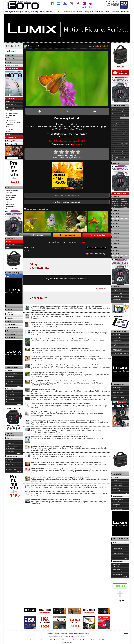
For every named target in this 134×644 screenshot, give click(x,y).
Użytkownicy (11, 59)
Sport (122, 138)
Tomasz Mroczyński (117, 509)
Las (113, 150)
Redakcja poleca (117, 296)
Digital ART (114, 126)
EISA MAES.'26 (124, 207)
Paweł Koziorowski (117, 387)
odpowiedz (89, 254)
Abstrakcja (114, 110)
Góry (113, 134)
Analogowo (20, 12)
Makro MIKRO (115, 158)
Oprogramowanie (11, 120)
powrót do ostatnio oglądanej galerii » (67, 202)
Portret (122, 124)
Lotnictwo (114, 152)
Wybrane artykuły (11, 108)
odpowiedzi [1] (101, 254)
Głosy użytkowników (67, 235)
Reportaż (123, 134)
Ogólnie (9, 371)
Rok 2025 (116, 210)
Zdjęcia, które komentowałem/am (121, 353)
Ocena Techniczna (117, 548)
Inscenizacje (114, 138)
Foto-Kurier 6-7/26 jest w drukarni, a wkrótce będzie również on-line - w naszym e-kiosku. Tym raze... (69, 341)
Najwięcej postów (13, 367)
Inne (8, 118)
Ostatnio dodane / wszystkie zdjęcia (117, 341)
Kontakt (87, 633)
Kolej (113, 142)
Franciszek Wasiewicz (118, 390)
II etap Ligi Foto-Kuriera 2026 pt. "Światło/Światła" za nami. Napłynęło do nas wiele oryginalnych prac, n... (71, 464)
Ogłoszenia (71, 633)
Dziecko (113, 128)
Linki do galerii (12, 306)
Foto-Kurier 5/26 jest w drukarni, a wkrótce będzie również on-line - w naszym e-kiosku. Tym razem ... (69, 438)
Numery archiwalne (12, 105)
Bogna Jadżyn (10, 451)
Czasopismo (66, 12)
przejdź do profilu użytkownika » (67, 195)
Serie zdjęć (117, 163)
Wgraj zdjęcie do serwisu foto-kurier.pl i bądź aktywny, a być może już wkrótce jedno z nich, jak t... (68, 399)
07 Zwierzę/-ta (124, 201)
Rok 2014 (116, 247)
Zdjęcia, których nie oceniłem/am (121, 345)
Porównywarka (88, 12)
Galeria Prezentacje (13, 273)
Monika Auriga (10, 392)
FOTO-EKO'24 (115, 130)
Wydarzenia (10, 129)
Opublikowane (10, 204)
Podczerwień (124, 122)
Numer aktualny (11, 102)
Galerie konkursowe (120, 193)
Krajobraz (114, 146)
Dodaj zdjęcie (116, 335)
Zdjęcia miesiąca (117, 299)
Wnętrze (123, 148)
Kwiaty (113, 148)
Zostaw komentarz (97, 235)
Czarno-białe (114, 124)
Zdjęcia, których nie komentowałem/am (118, 350)
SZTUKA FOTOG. (125, 144)
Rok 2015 (116, 244)
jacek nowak (10, 441)
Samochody (123, 136)
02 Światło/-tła (115, 201)
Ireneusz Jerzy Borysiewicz (119, 397)
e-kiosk (73, 12)
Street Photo (123, 140)
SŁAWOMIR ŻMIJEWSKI (12, 467)
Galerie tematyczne (119, 105)
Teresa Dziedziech (11, 379)
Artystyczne (114, 118)
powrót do (99, 46)
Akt (112, 114)
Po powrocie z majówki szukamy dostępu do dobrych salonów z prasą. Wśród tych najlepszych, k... (68, 487)
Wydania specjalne (12, 245)
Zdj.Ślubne (123, 154)
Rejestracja (11, 56)
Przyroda (123, 128)
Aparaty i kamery (11, 195)
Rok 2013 (116, 250)
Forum (9, 62)
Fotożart (114, 132)
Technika (123, 146)
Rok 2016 (116, 240)
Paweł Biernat (116, 491)
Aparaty (27, 12)
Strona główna (10, 12)
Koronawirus (114, 144)
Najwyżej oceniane (118, 290)
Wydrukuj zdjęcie (12, 69)
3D (112, 108)
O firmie (9, 309)
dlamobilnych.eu (12, 65)
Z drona (122, 150)
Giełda (9, 321)
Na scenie (123, 114)
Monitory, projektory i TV (48, 12)
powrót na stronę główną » (102, 288)
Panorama (123, 120)
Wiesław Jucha (10, 444)
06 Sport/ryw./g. (124, 199)
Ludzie (113, 154)
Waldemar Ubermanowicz (70, 134)
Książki (8, 248)
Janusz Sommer (10, 376)
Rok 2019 (116, 230)
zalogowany (77, 144)
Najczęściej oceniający (120, 538)
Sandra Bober (10, 402)
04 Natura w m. (115, 205)
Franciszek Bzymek (11, 469)
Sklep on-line (11, 334)
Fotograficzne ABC (12, 115)
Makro (113, 156)
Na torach (123, 116)
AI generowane (115, 112)
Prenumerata (99, 12)
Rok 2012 (116, 254)
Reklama (107, 12)
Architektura (114, 116)
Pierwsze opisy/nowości (13, 122)
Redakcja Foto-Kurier (12, 374)
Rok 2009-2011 (118, 257)
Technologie (10, 125)
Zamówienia (125, 12)
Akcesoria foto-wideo (12, 190)
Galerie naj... (117, 287)
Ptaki (122, 130)
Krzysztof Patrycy (11, 381)
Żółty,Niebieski (124, 158)
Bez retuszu (114, 122)
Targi (8, 209)
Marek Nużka (10, 464)
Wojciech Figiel (10, 394)
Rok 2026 (116, 197)
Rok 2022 (116, 220)
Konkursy (9, 200)
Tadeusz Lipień (10, 397)
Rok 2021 (116, 224)
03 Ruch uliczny (115, 203)
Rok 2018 (116, 234)
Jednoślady (114, 140)
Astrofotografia (115, 120)
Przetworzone (124, 126)
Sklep (9, 331)
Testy (59, 12)
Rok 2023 (116, 217)
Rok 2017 (116, 237)
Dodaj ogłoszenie (13, 328)
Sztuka (122, 142)
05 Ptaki (114, 207)
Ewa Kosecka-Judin (117, 483)
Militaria (122, 110)
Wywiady (9, 132)
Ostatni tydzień (12, 389)
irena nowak (116, 488)
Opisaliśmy (9, 134)
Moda (122, 112)
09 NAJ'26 (123, 205)
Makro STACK (115, 160)
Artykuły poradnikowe (12, 113)
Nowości (10, 188)
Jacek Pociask (116, 569)
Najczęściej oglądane (118, 293)
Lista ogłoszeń (12, 325)
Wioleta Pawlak (116, 564)
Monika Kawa (116, 395)
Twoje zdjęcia (116, 338)
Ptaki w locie (123, 132)
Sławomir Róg (116, 502)
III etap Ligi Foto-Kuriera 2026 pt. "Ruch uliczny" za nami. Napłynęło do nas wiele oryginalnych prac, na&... (71, 368)
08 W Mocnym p (124, 203)
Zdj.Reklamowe (124, 152)
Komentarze (37, 235)
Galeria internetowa (119, 331)
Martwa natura (124, 108)
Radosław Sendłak (117, 486)
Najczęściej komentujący (11, 434)
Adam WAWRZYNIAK (118, 392)
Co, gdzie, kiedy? (11, 197)
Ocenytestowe (10, 313)
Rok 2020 (116, 227)
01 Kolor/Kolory (115, 199)
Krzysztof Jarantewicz (118, 499)
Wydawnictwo (11, 238)
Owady (122, 118)
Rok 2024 (116, 213)
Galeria (80, 12)
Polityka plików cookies (66, 642)
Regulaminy (116, 12)
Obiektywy (35, 12)
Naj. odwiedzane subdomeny (118, 474)
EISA (8, 276)
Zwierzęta (123, 156)
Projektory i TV (10, 207)
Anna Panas (116, 507)
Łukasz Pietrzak (10, 384)
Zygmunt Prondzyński (12, 446)
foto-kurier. (68, 636)
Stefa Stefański (10, 399)
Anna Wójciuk (10, 462)
